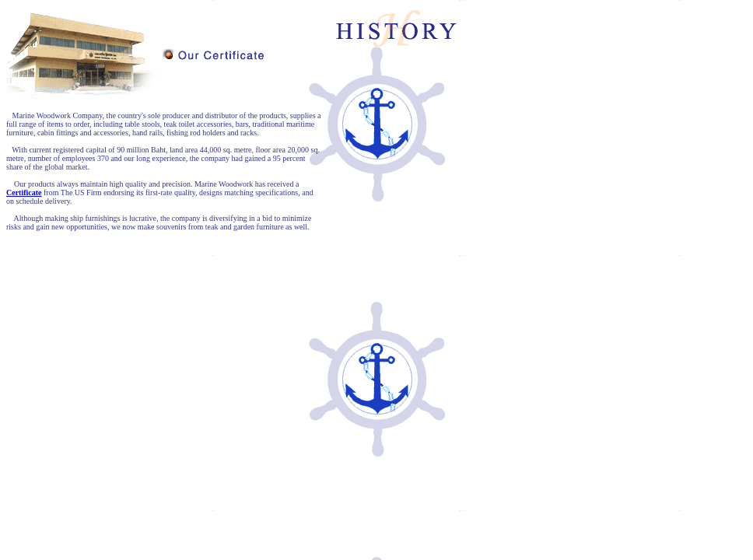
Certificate (24, 192)
